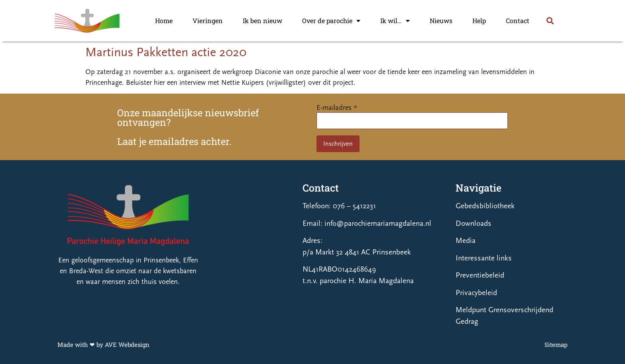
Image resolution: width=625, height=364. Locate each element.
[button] (550, 21)
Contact (518, 21)
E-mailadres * (337, 108)
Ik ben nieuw (262, 21)
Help (479, 21)
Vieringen (208, 21)
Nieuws (441, 21)
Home (164, 21)
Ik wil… (395, 21)
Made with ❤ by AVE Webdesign (103, 344)
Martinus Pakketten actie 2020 (166, 52)
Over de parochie (331, 21)
